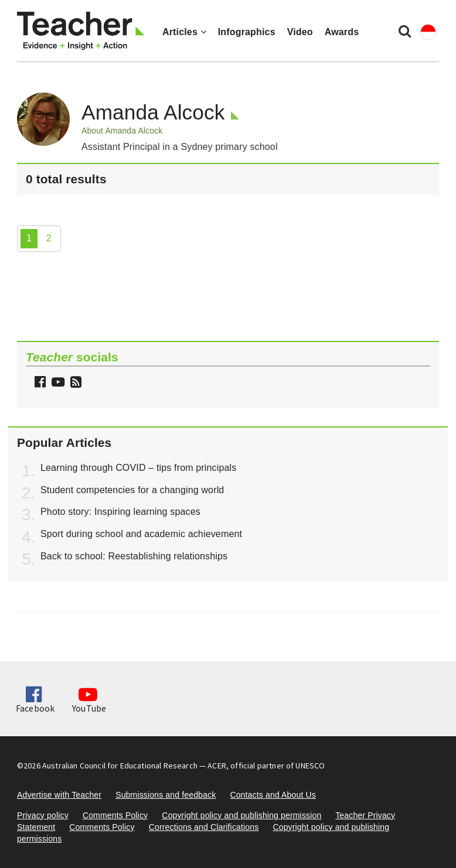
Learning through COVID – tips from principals (138, 468)
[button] (74, 383)
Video (300, 32)
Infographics (247, 32)
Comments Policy (115, 815)
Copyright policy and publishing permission (241, 815)
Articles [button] (184, 32)
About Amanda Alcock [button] (122, 131)
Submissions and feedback (166, 795)
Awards (342, 32)
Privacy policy (43, 815)
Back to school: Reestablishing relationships (134, 556)
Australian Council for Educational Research (120, 766)
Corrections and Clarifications (204, 827)
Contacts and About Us (273, 795)
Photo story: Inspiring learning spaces (120, 512)
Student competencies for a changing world (132, 490)
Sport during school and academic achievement (141, 534)
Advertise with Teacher (59, 795)
